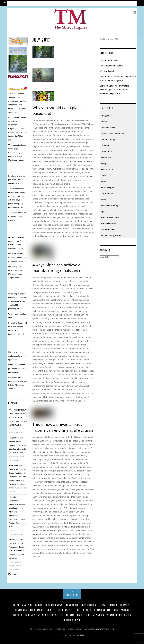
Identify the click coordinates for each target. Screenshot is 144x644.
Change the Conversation (113, 134)
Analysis (105, 116)
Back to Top (72, 595)
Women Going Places (111, 235)
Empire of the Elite (108, 60)
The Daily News (108, 223)
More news (13, 574)
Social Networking (109, 205)
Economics (106, 158)
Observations (107, 193)
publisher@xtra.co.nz (105, 629)
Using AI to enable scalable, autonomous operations (17, 356)
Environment (107, 169)
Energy (104, 163)
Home (16, 605)
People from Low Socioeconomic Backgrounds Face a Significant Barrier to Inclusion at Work (18, 445)
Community (106, 152)
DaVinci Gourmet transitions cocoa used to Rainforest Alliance (18, 258)
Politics (104, 199)
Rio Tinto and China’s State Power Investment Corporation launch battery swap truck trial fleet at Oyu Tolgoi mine (18, 129)
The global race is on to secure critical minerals (17, 216)
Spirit (103, 211)
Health (104, 181)
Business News (108, 128)
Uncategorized (108, 229)
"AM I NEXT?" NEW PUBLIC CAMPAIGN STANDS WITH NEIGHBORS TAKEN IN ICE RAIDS (18, 417)
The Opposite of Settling (111, 66)
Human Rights (108, 187)
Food (103, 176)
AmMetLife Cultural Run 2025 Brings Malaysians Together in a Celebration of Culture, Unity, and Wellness (18, 549)
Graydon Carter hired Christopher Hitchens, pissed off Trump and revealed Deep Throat (116, 89)
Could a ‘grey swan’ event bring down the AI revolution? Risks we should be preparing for (17, 301)
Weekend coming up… (110, 71)
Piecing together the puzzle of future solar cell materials (17, 369)
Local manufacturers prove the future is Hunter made (17, 180)
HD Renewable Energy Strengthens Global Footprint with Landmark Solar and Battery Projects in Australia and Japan (18, 475)
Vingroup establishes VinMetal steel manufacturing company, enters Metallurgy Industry (17, 153)
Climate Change (108, 140)
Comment (105, 146)
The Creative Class (110, 217)
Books (104, 122)
